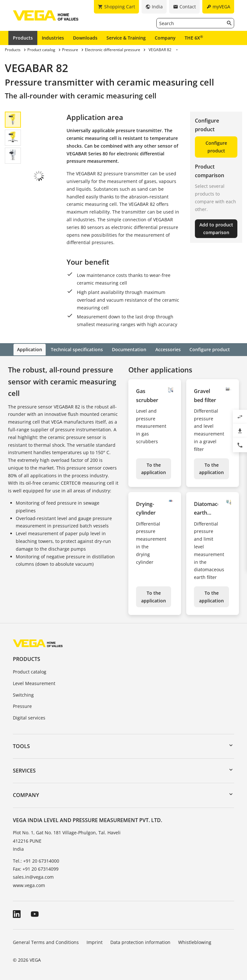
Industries (53, 38)
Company (165, 38)
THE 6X (194, 38)
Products (23, 38)
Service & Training (126, 38)
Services (24, 770)
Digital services (29, 717)
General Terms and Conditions (46, 941)
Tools (21, 746)
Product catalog (30, 671)
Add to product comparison (216, 229)
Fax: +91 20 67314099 (36, 868)
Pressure (22, 705)
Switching (23, 694)
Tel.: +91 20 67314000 (36, 860)
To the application (154, 468)
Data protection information (140, 941)
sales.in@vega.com (33, 876)
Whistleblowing (195, 941)
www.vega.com (29, 884)
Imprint (95, 941)
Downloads (85, 38)
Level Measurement (34, 683)
